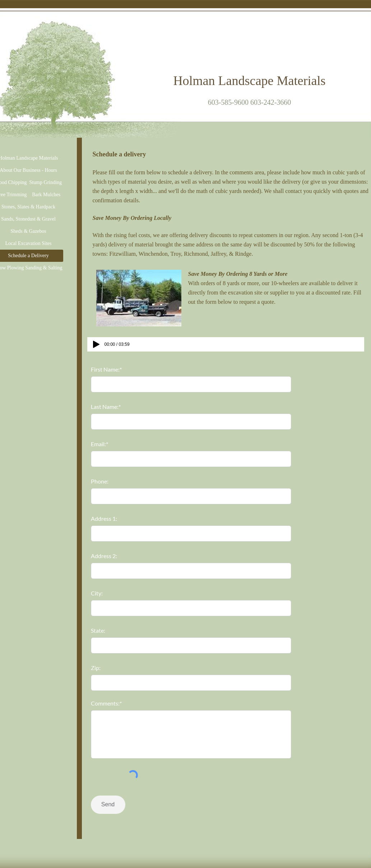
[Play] (96, 344)
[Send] (108, 805)
